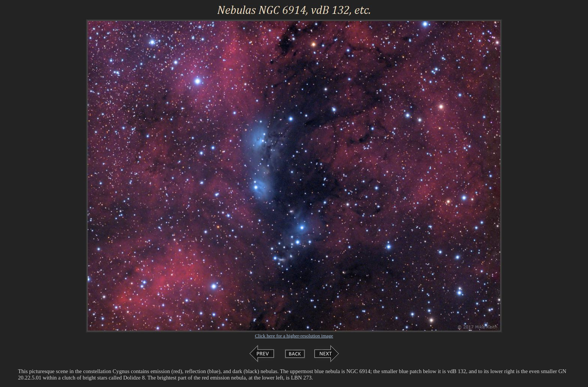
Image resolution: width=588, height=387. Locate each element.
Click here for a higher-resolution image (294, 336)
